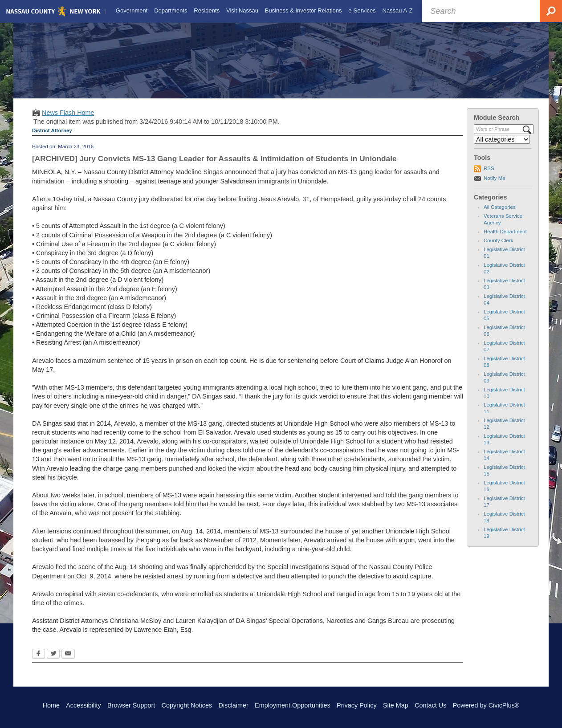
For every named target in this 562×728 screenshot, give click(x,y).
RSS (489, 176)
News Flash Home (68, 120)
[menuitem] (131, 11)
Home (51, 705)
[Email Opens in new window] (68, 662)
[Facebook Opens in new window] (39, 662)
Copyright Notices (187, 705)
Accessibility (83, 705)
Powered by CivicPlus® (486, 705)
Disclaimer (234, 705)
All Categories (500, 215)
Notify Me (495, 186)
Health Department (505, 240)
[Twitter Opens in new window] (53, 662)
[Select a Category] (502, 147)
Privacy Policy (357, 705)
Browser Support (131, 705)
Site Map (396, 705)
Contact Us (430, 705)
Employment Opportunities (293, 705)
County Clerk (499, 248)
